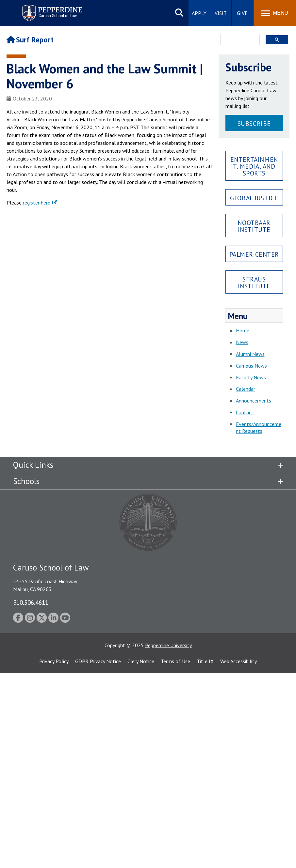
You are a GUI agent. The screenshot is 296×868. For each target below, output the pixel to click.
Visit (221, 13)
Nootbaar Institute (254, 226)
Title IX (205, 661)
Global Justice (254, 198)
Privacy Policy (54, 661)
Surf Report (30, 40)
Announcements (254, 401)
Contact (245, 412)
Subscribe (254, 123)
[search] (238, 40)
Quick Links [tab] (33, 465)
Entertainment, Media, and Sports (254, 166)
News (242, 342)
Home (243, 330)
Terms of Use (175, 661)
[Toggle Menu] (275, 13)
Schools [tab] (26, 481)
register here (37, 203)
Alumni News (250, 354)
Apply (199, 13)
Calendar (246, 389)
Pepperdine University (168, 645)
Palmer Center (254, 254)
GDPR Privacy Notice (98, 661)
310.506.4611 (31, 602)
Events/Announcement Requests (259, 427)
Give (242, 13)
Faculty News (251, 377)
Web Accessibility (238, 661)
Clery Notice (141, 661)
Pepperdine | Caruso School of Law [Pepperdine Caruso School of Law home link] (51, 9)
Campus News (251, 366)
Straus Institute (254, 282)
